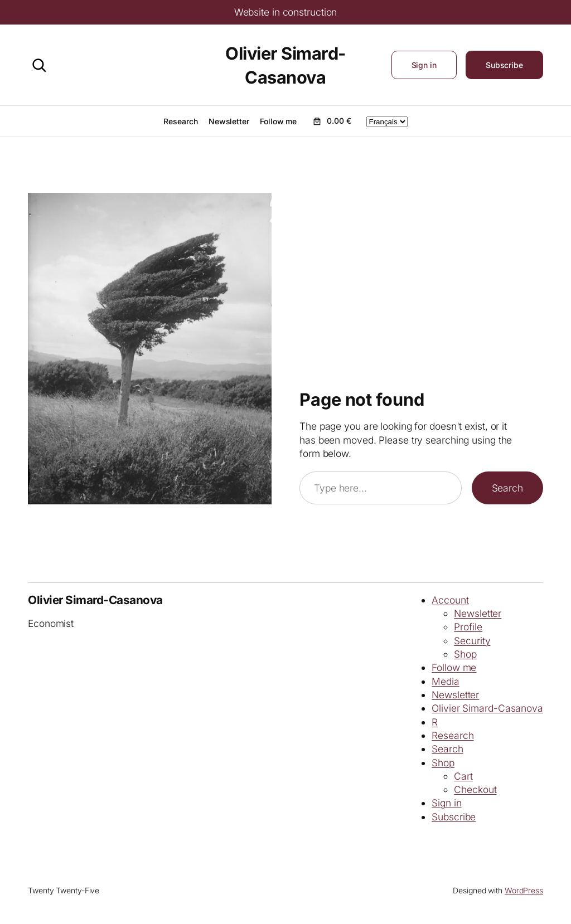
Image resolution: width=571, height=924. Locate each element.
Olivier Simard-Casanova (95, 600)
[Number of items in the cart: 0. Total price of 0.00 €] (331, 121)
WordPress (524, 890)
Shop (465, 654)
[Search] (39, 65)
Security (472, 641)
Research (453, 735)
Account (450, 600)
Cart (463, 776)
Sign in (424, 65)
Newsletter (478, 613)
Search (507, 488)
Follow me (454, 667)
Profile (468, 627)
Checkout (475, 789)
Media (446, 681)
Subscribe (504, 65)
